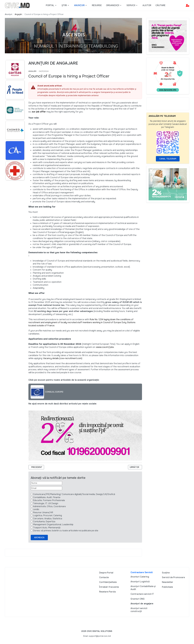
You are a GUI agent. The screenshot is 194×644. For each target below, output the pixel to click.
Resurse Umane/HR (43, 512)
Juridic (36, 509)
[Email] (46, 488)
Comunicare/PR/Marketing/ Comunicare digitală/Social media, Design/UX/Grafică (74, 494)
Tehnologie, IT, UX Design (46, 503)
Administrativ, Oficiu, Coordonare (49, 506)
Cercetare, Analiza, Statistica (48, 519)
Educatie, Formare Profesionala (49, 500)
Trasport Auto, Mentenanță (47, 528)
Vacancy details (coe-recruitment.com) (63, 358)
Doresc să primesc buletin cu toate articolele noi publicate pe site (66, 531)
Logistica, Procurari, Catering (47, 515)
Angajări (32, 71)
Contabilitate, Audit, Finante (47, 497)
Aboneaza (39, 537)
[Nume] (46, 483)
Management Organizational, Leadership (53, 524)
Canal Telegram (168, 159)
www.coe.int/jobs (105, 347)
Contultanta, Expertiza (44, 522)
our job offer (39, 112)
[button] (52, 5)
